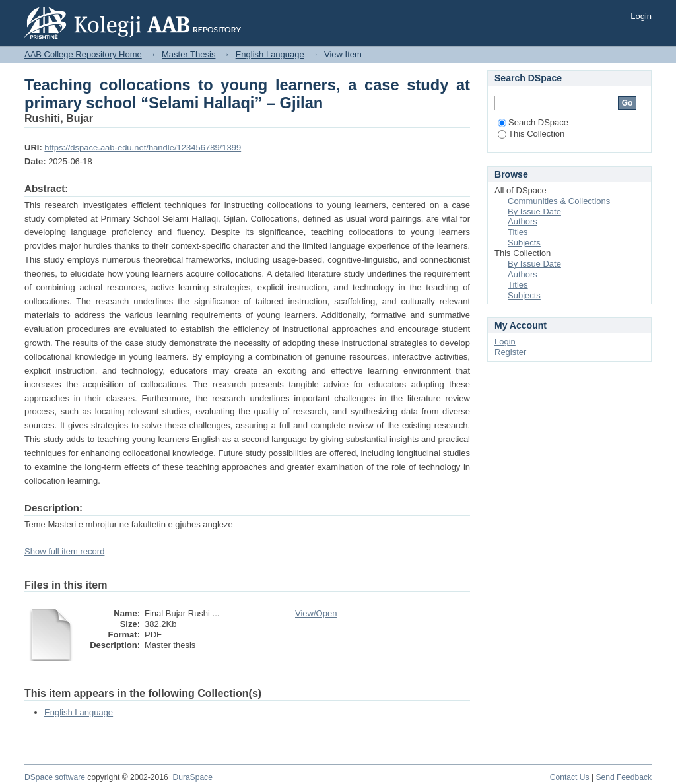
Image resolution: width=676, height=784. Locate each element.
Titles (518, 232)
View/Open (316, 613)
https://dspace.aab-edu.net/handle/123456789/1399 (143, 147)
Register (510, 352)
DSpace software (55, 777)
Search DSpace (533, 122)
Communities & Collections (559, 201)
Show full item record (64, 551)
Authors (523, 221)
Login (641, 16)
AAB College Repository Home (83, 54)
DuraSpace (192, 777)
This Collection (531, 134)
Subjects (524, 243)
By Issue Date (534, 212)
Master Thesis (188, 54)
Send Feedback (624, 777)
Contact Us (570, 777)
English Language (270, 54)
